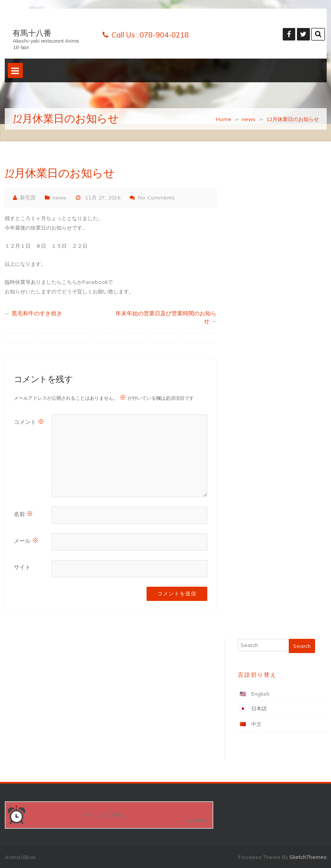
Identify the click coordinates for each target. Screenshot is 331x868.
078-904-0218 (164, 35)
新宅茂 (28, 198)
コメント (29, 421)
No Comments (156, 198)
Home (224, 119)
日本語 (259, 708)
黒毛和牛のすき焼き (37, 313)
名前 (23, 513)
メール (26, 540)
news (249, 119)
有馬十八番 (32, 33)
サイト (22, 567)
